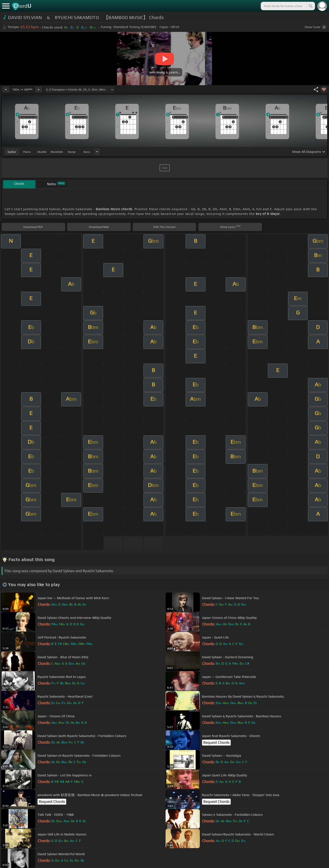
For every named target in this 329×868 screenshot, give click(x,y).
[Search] (310, 6)
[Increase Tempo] (39, 89)
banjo (72, 152)
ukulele (42, 152)
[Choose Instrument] (97, 152)
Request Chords (216, 743)
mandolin (57, 152)
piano (27, 152)
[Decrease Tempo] (6, 89)
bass (87, 152)
